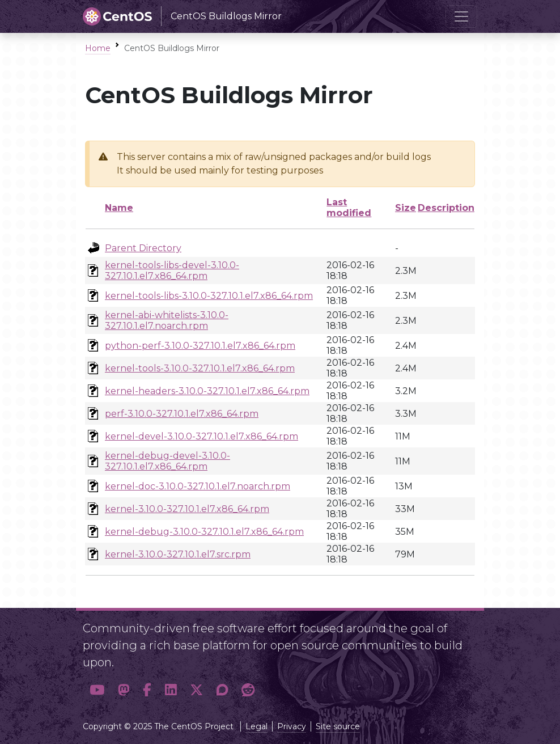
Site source (338, 726)
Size (406, 208)
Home (98, 48)
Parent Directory (143, 248)
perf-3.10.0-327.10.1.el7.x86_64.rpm (182, 414)
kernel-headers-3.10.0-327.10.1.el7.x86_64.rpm (207, 391)
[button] (97, 690)
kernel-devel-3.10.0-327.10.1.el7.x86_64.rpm (201, 436)
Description (446, 208)
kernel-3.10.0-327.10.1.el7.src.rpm (178, 554)
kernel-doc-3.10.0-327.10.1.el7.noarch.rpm (198, 486)
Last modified (349, 208)
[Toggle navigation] (461, 16)
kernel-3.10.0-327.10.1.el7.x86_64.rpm (187, 509)
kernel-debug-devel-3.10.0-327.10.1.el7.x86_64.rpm (167, 461)
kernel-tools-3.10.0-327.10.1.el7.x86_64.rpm (200, 368)
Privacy (292, 726)
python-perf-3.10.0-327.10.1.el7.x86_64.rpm (200, 346)
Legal (256, 726)
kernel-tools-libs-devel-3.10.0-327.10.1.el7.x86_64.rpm (172, 270)
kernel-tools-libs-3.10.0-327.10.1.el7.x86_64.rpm (209, 296)
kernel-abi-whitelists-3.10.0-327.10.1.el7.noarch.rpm (167, 320)
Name (119, 208)
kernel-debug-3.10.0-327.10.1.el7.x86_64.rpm (204, 532)
